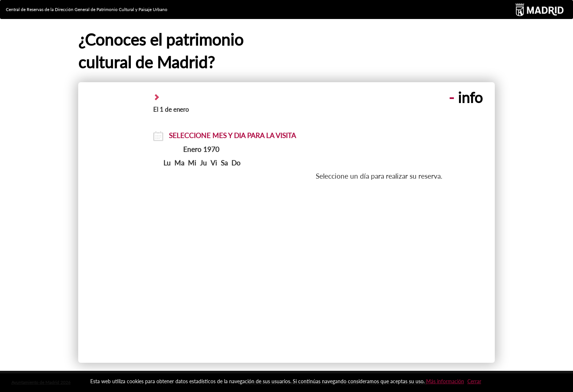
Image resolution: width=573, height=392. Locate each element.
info (466, 98)
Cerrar (474, 381)
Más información (445, 381)
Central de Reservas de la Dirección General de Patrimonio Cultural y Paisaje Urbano (87, 9)
